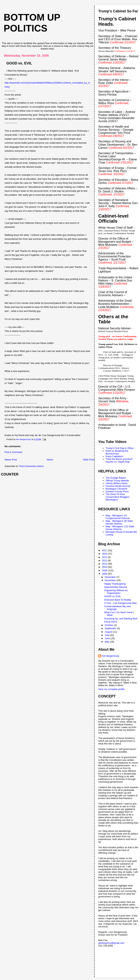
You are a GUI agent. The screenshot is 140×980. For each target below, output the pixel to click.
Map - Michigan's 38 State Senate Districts (119, 522)
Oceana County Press (117, 491)
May (107, 642)
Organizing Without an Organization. (116, 592)
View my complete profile (111, 689)
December (111, 577)
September (111, 628)
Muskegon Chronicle (116, 489)
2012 (105, 560)
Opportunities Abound (116, 587)
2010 (105, 567)
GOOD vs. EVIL (113, 596)
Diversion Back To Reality (118, 600)
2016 (105, 554)
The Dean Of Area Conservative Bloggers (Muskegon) (117, 497)
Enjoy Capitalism (114, 456)
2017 (105, 550)
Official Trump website (117, 481)
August (109, 632)
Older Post (89, 460)
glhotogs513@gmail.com (111, 943)
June (108, 638)
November (111, 580)
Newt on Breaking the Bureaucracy (117, 452)
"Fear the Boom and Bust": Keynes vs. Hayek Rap (120, 460)
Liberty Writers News (116, 483)
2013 (105, 557)
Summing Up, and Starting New (121, 619)
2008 (105, 574)
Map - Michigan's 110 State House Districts (120, 528)
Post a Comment (13, 452)
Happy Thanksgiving (115, 584)
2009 (105, 570)
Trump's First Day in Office (119, 448)
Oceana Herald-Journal (118, 486)
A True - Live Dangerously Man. (121, 603)
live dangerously (110, 656)
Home (50, 460)
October (109, 625)
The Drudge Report (116, 478)
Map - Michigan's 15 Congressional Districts (118, 517)
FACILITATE (111, 622)
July (107, 635)
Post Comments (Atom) (31, 466)
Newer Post (11, 460)
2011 (105, 564)
